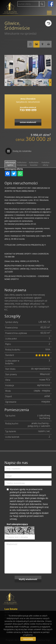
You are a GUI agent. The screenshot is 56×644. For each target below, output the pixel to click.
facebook (51, 4)
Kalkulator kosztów (34, 164)
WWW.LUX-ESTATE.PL (30, 261)
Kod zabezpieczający (17, 524)
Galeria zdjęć (36, 44)
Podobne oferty (45, 164)
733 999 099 (28, 110)
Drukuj (49, 44)
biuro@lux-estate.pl (28, 107)
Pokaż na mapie (42, 44)
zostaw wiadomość (28, 122)
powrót (48, 23)
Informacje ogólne (10, 164)
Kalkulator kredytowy (22, 164)
